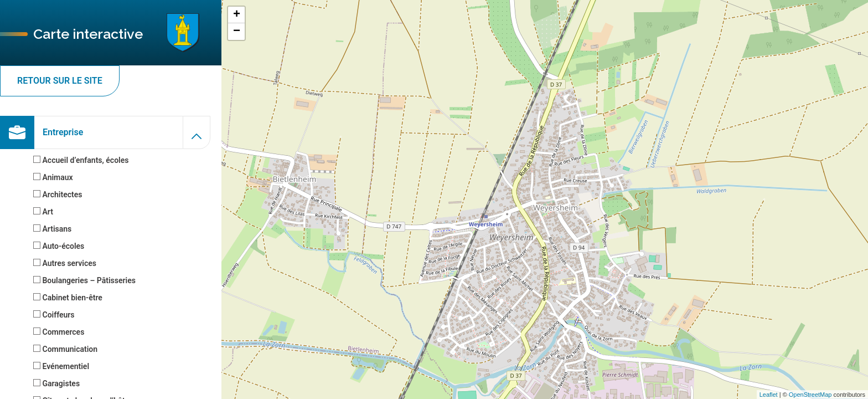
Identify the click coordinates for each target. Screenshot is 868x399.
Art (43, 212)
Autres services (65, 263)
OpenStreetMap (810, 395)
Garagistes (56, 383)
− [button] (237, 32)
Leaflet (769, 395)
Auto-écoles (59, 246)
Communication (65, 349)
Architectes (58, 195)
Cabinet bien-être (68, 298)
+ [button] (237, 15)
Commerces (59, 332)
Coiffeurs (54, 315)
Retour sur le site (60, 81)
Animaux (53, 177)
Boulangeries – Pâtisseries (84, 280)
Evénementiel (61, 366)
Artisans (52, 229)
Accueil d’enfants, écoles (81, 160)
